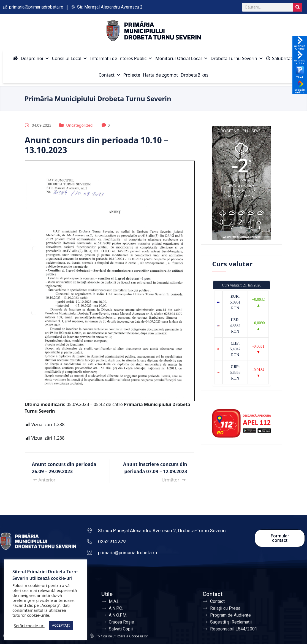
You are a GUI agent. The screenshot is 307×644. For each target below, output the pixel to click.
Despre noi (35, 58)
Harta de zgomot (160, 75)
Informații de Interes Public (121, 58)
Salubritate (283, 58)
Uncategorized (79, 125)
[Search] (298, 7)
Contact (110, 75)
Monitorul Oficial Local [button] (182, 58)
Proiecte (132, 75)
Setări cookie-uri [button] (29, 626)
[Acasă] (15, 58)
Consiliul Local (70, 58)
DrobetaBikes (195, 75)
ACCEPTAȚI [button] (61, 625)
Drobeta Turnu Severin (237, 58)
